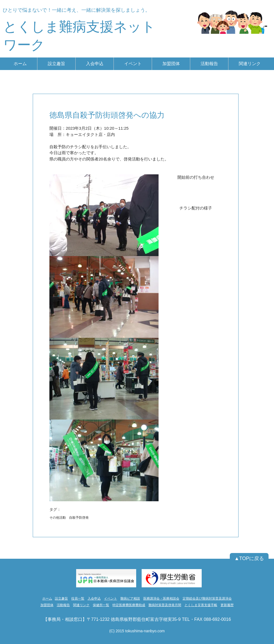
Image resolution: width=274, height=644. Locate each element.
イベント (111, 599)
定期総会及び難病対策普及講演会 (207, 599)
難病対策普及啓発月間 (165, 605)
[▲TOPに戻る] (249, 559)
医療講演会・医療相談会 (161, 599)
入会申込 (94, 599)
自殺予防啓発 (79, 518)
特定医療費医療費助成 (129, 605)
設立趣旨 (61, 599)
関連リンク (81, 605)
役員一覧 (78, 599)
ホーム (47, 599)
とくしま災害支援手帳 (201, 605)
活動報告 (63, 605)
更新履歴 (227, 605)
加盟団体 (47, 605)
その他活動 (58, 518)
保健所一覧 (101, 605)
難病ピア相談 (130, 599)
